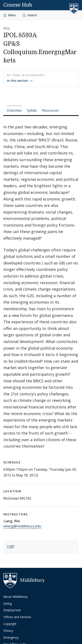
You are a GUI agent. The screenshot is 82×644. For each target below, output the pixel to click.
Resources (50, 110)
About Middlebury (16, 597)
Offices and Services (17, 617)
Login (11, 546)
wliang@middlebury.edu (22, 526)
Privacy (8, 631)
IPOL (7, 28)
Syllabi (32, 110)
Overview (14, 110)
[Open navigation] (10, 15)
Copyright (10, 624)
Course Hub (18, 5)
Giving (8, 603)
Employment (12, 610)
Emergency (11, 637)
